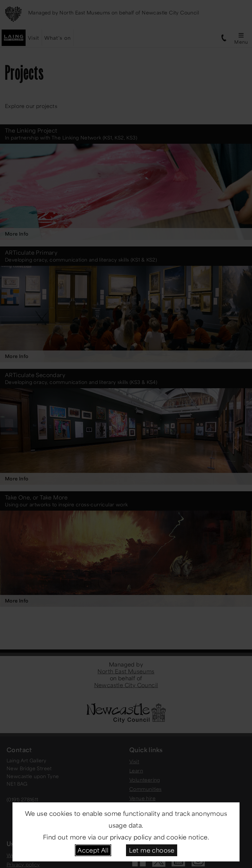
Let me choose (152, 850)
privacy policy (131, 837)
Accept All (93, 850)
